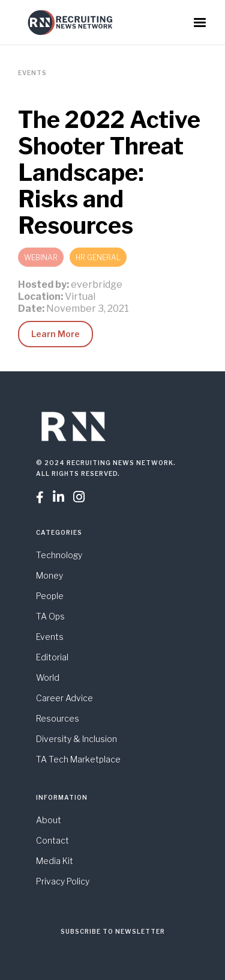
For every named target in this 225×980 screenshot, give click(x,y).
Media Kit (55, 861)
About (49, 820)
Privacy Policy (63, 881)
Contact (52, 840)
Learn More (55, 334)
